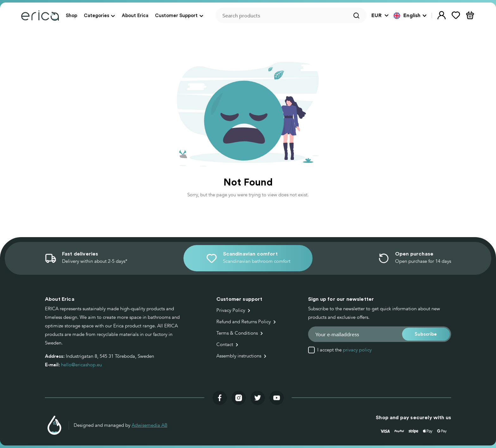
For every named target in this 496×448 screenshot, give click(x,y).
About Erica (135, 15)
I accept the (344, 350)
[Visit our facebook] (220, 398)
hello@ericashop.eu (81, 365)
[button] (410, 16)
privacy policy (357, 350)
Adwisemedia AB (149, 425)
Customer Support (176, 15)
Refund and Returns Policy (244, 322)
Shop (71, 15)
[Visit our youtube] (277, 398)
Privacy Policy (231, 310)
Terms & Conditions (237, 333)
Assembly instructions (239, 356)
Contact (225, 344)
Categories (96, 15)
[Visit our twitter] (258, 398)
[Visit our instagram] (239, 398)
